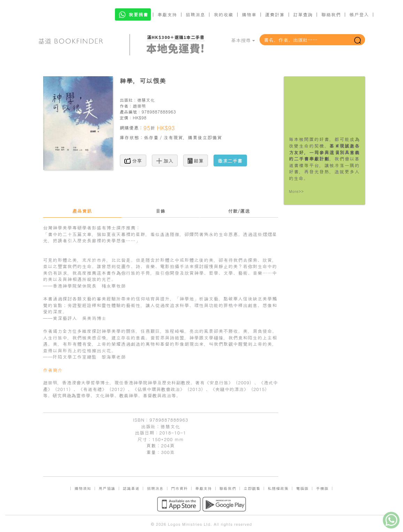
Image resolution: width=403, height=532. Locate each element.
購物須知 (83, 488)
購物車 (249, 14)
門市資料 (179, 488)
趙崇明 (139, 106)
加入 (165, 161)
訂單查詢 (303, 14)
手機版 (322, 488)
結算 (196, 161)
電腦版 (302, 488)
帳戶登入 (359, 14)
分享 (133, 161)
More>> (297, 191)
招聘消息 (195, 14)
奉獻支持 (167, 14)
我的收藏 (224, 14)
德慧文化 (146, 100)
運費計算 (275, 14)
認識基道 (131, 488)
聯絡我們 (331, 14)
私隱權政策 (278, 488)
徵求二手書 (230, 161)
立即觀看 (252, 488)
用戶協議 (107, 488)
